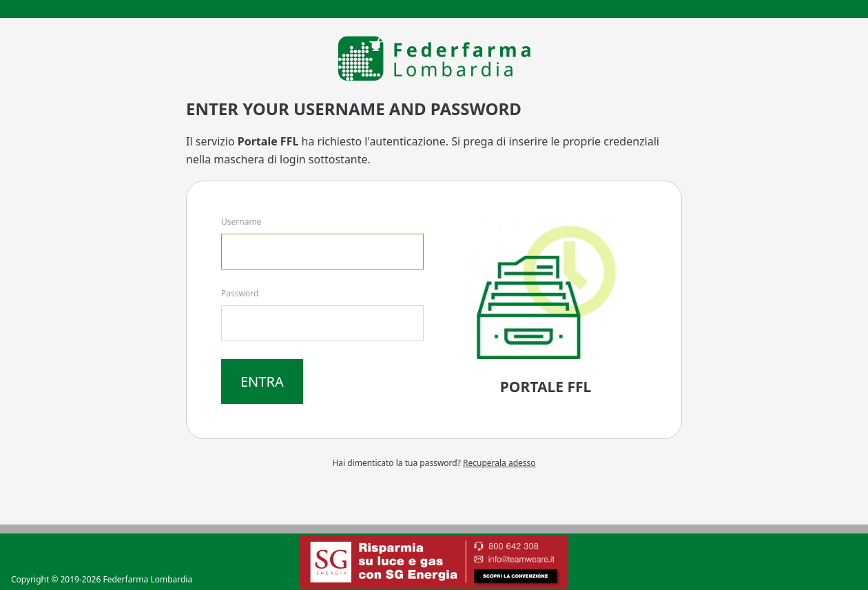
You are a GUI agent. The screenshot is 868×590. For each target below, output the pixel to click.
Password (240, 293)
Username (241, 222)
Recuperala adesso (499, 463)
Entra (262, 382)
